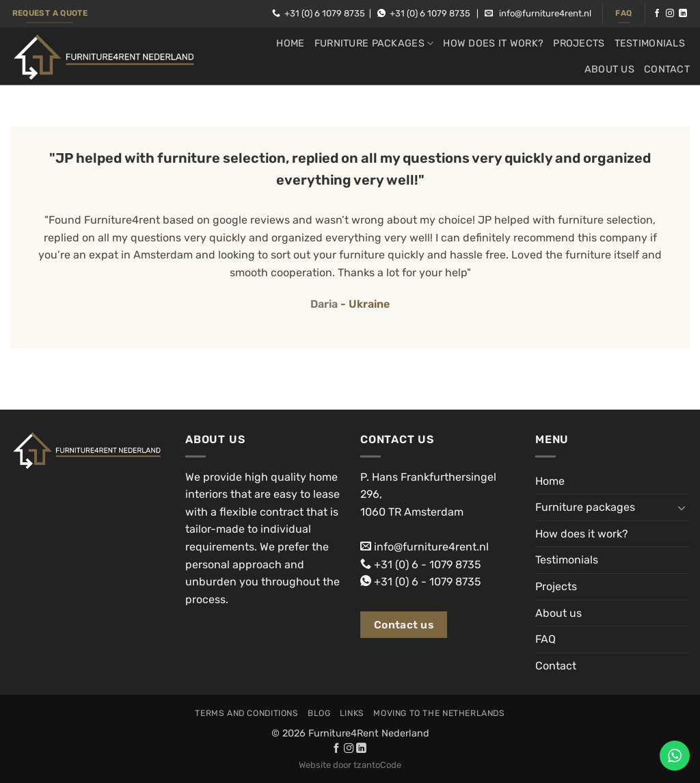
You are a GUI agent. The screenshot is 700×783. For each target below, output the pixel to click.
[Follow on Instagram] (670, 14)
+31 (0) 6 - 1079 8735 (428, 565)
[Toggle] (682, 507)
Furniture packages (374, 43)
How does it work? (493, 43)
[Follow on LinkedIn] (683, 14)
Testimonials (650, 43)
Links (352, 713)
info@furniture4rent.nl (545, 13)
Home (290, 43)
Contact (667, 69)
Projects (579, 43)
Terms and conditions (246, 713)
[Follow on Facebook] (657, 14)
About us (609, 69)
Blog (319, 713)
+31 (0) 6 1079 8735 (325, 13)
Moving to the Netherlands (439, 713)
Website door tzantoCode (350, 765)
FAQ (546, 639)
